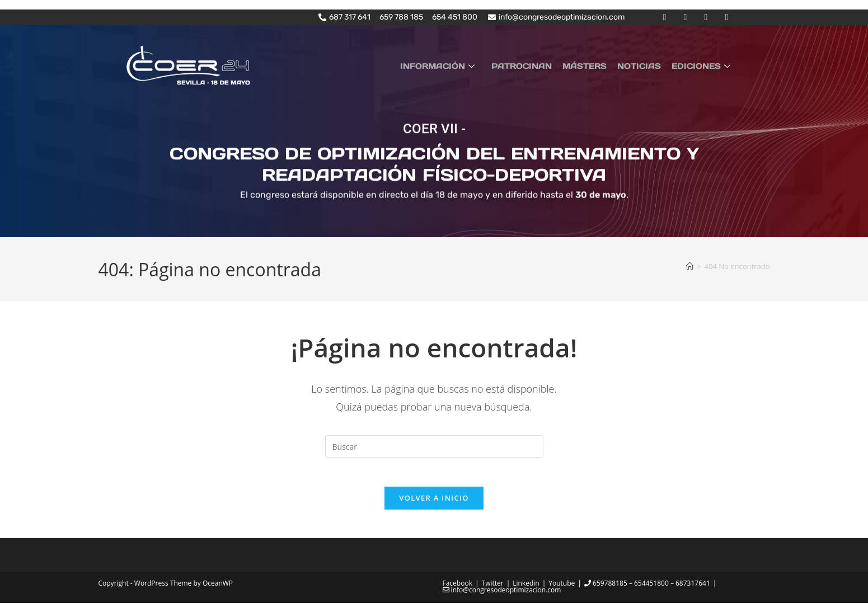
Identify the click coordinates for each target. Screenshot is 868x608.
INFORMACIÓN (451, 65)
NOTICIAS (643, 65)
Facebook (458, 588)
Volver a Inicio (434, 503)
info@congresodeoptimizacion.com (502, 595)
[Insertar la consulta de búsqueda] (434, 446)
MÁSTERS (591, 65)
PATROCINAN (531, 65)
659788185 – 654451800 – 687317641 (647, 588)
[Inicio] (690, 266)
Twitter (493, 588)
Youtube (562, 588)
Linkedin (526, 588)
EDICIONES (703, 65)
